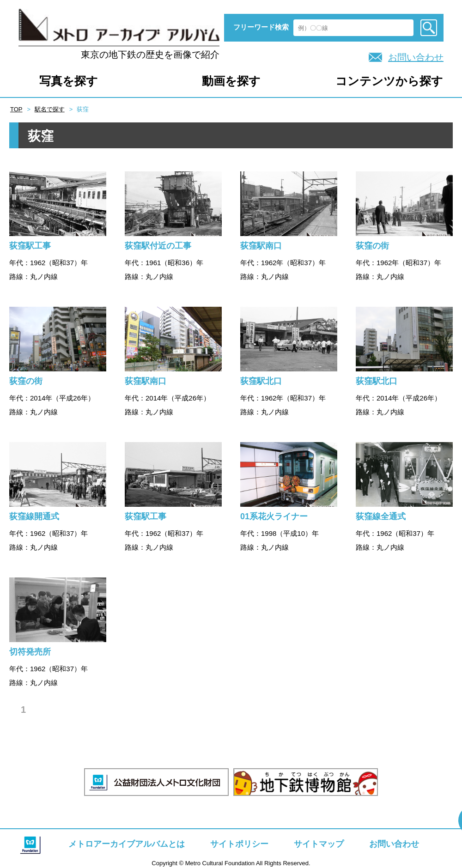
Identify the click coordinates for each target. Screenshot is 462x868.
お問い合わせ (416, 57)
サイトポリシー (239, 844)
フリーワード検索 (261, 27)
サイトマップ (319, 844)
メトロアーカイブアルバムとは (127, 844)
